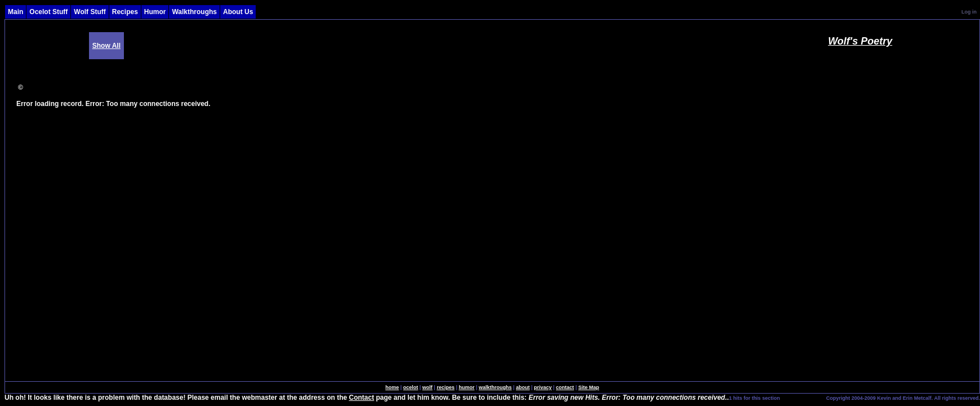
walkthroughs (495, 387)
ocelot (411, 387)
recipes (446, 387)
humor (466, 387)
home (392, 387)
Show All (106, 46)
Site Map (589, 387)
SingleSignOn (802, 398)
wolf (427, 387)
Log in (969, 12)
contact (565, 387)
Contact (362, 398)
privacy (543, 387)
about (523, 387)
